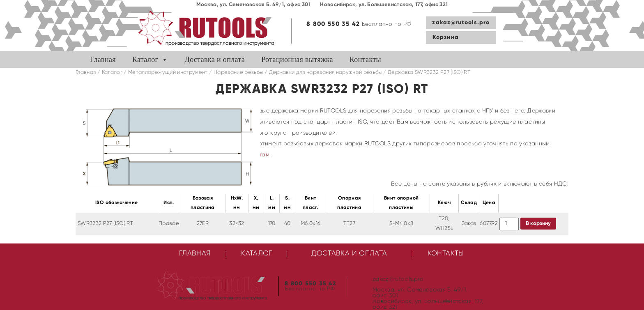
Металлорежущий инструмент (168, 72)
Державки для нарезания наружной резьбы (325, 72)
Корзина (446, 37)
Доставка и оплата (215, 60)
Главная (103, 60)
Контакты (365, 60)
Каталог (145, 60)
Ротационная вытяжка (297, 60)
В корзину (538, 224)
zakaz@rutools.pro (461, 23)
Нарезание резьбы (238, 72)
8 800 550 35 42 (333, 24)
